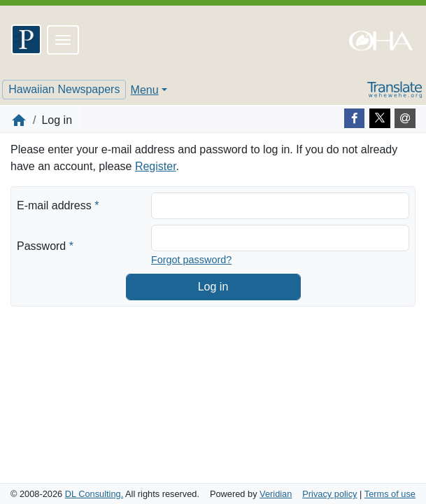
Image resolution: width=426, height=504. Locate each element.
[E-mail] (405, 118)
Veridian (276, 494)
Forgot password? (191, 260)
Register (156, 166)
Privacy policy (329, 494)
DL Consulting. (94, 494)
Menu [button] (145, 90)
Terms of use (390, 494)
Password (45, 245)
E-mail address (58, 204)
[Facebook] (355, 118)
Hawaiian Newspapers (64, 89)
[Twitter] (380, 118)
